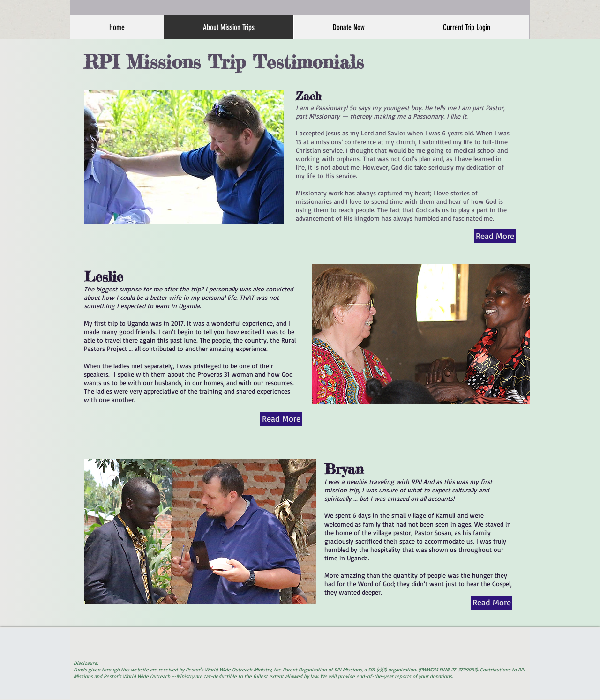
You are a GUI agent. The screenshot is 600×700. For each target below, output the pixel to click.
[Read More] (495, 236)
